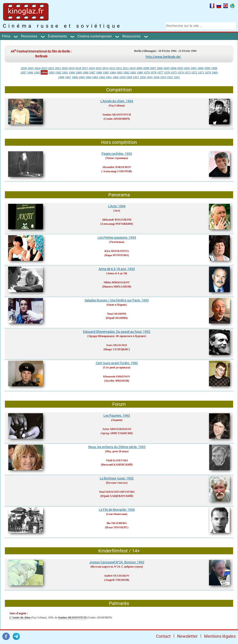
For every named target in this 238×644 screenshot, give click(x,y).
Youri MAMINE (117, 314)
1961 (109, 77)
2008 (146, 68)
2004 (173, 68)
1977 (160, 72)
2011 (126, 68)
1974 (181, 72)
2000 (201, 68)
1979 (147, 72)
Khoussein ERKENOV (117, 376)
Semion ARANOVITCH (117, 115)
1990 (72, 72)
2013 (112, 68)
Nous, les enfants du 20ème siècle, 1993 (117, 447)
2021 (58, 68)
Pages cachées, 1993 (117, 154)
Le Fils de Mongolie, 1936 (117, 510)
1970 (208, 72)
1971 (201, 72)
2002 (187, 68)
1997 (23, 72)
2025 (31, 68)
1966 (75, 77)
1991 (65, 72)
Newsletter (187, 636)
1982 (126, 72)
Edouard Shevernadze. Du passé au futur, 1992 (117, 332)
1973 (187, 72)
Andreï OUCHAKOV (117, 576)
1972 (194, 72)
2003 (180, 68)
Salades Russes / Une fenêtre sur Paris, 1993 (117, 300)
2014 (106, 68)
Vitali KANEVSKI (117, 460)
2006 (160, 68)
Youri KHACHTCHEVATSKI (117, 492)
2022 (51, 68)
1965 (82, 77)
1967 (68, 77)
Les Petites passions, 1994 (117, 238)
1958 (129, 77)
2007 (153, 68)
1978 (153, 72)
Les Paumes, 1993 (117, 416)
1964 (88, 77)
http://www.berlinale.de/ (163, 57)
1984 (113, 72)
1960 (116, 77)
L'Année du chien (20, 618)
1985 (106, 72)
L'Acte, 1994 (117, 206)
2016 (92, 68)
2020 (65, 68)
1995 (37, 72)
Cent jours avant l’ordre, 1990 (117, 363)
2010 (132, 68)
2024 (37, 68)
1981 (133, 72)
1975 (174, 72)
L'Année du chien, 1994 (117, 101)
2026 (24, 68)
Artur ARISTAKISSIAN (117, 429)
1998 (214, 68)
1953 (163, 77)
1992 (58, 72)
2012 (119, 68)
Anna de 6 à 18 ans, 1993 (117, 269)
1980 (140, 72)
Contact (163, 636)
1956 (143, 77)
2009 (139, 68)
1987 (92, 72)
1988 (86, 72)
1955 (150, 77)
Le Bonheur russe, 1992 (117, 478)
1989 (79, 72)
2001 (194, 68)
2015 (99, 68)
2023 (44, 68)
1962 (102, 77)
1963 (95, 77)
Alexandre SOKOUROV (117, 167)
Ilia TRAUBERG (117, 523)
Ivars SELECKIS (117, 345)
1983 (119, 72)
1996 (30, 72)
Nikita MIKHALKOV (117, 282)
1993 (51, 72)
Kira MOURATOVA (117, 251)
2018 (78, 68)
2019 (71, 68)
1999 (207, 68)
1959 (122, 77)
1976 (167, 72)
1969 (215, 72)
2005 (167, 68)
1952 (170, 77)
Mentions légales (220, 636)
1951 (177, 77)
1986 (99, 72)
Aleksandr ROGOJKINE (117, 220)
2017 (85, 68)
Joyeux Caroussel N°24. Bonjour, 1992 (117, 562)
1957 (136, 77)
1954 (156, 77)
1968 (61, 77)
